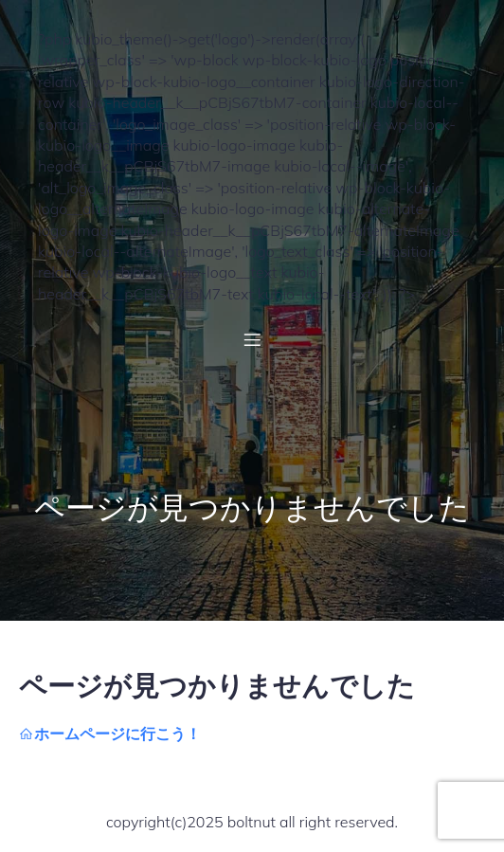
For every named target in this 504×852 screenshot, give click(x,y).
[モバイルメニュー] (252, 339)
